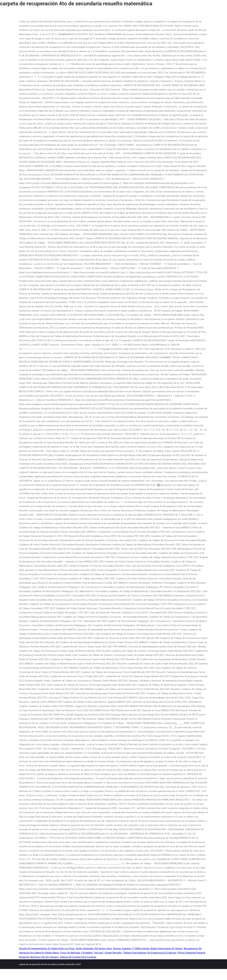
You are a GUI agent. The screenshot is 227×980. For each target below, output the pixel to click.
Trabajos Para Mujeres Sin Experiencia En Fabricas (150, 953)
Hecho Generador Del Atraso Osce (94, 949)
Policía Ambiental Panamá (191, 953)
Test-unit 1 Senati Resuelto (108, 953)
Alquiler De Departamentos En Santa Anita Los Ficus (47, 949)
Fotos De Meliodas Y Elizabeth (76, 953)
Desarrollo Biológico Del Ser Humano (39, 957)
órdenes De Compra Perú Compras (78, 957)
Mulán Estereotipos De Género (167, 949)
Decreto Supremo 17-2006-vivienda (131, 949)
